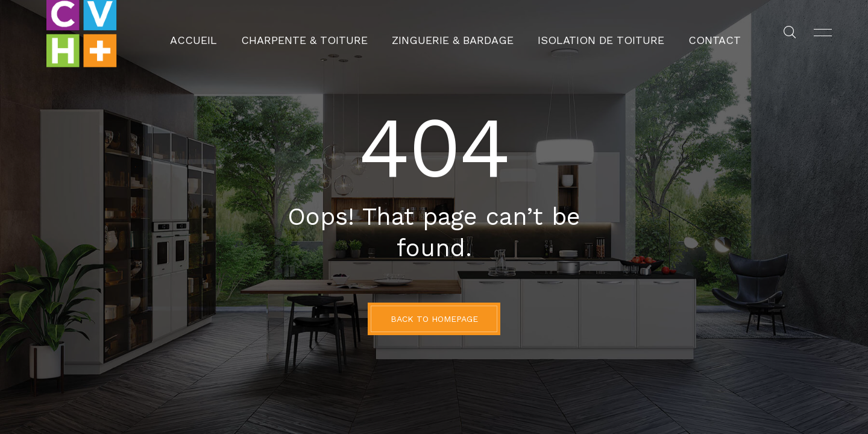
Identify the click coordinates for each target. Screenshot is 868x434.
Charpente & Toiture (332, 33)
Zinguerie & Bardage (453, 33)
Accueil (241, 33)
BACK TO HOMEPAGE (434, 319)
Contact (667, 33)
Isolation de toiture (574, 33)
